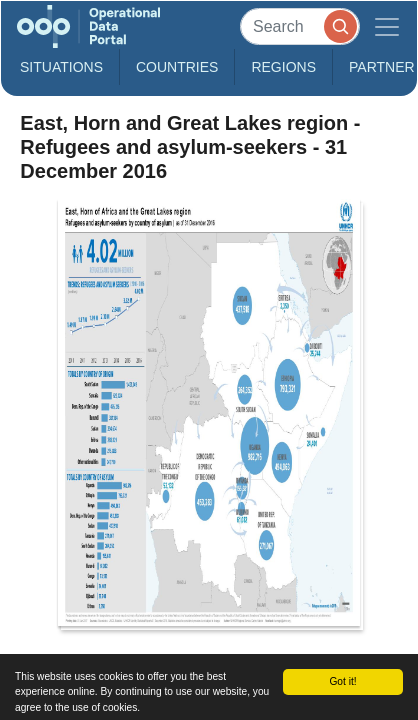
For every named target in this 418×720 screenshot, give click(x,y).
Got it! (342, 681)
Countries (177, 67)
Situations (61, 67)
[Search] (300, 26)
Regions (283, 67)
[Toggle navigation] (387, 26)
